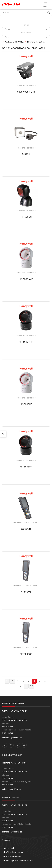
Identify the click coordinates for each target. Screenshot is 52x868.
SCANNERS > (22, 85)
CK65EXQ (26, 592)
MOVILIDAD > (19, 523)
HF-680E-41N (26, 342)
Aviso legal (9, 848)
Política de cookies (13, 857)
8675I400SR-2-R (26, 92)
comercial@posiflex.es (12, 738)
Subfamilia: (26, 33)
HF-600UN (26, 217)
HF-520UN (26, 154)
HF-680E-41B (26, 279)
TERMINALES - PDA (31, 523)
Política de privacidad (14, 852)
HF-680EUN (26, 467)
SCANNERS (31, 85)
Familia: (26, 25)
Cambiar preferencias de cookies (19, 861)
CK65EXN (26, 529)
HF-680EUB (26, 404)
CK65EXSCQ (26, 654)
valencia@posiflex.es (11, 789)
